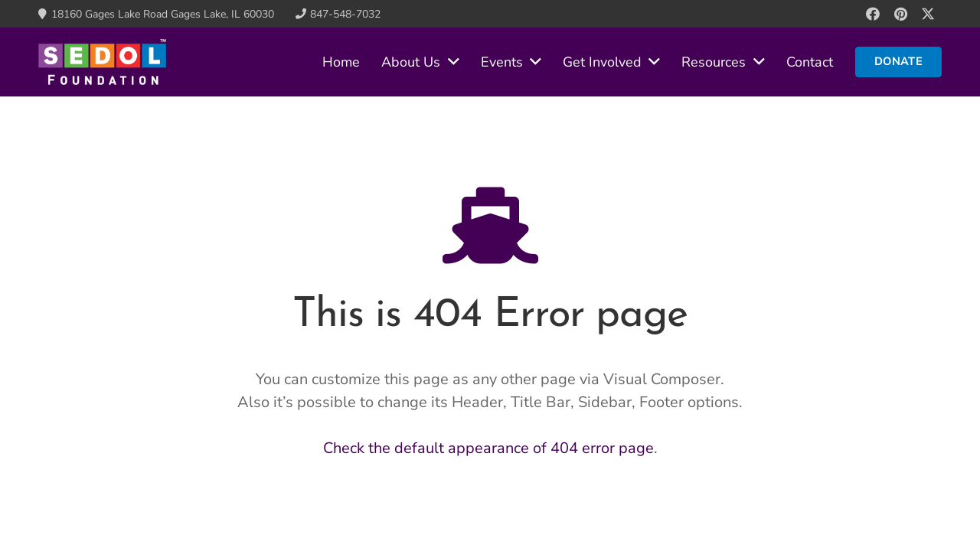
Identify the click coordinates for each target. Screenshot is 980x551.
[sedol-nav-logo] (102, 62)
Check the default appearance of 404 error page (488, 448)
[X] (928, 14)
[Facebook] (873, 14)
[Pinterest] (900, 14)
